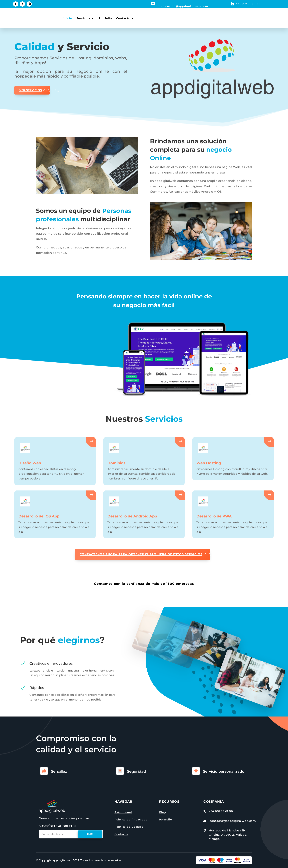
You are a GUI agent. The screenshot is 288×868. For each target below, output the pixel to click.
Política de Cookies (129, 827)
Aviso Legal (123, 812)
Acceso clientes (248, 3)
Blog (162, 812)
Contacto (123, 18)
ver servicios (31, 90)
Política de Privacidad (131, 819)
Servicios (83, 18)
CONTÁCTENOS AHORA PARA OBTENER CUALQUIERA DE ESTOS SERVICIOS (141, 554)
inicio (68, 18)
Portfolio (105, 18)
